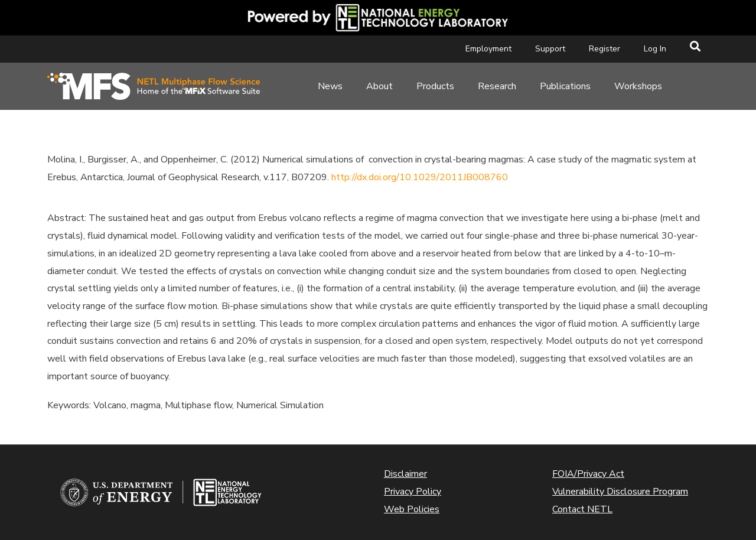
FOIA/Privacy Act (588, 474)
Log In (655, 49)
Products (435, 86)
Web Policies (412, 509)
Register (605, 49)
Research (497, 86)
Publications (565, 86)
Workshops (638, 86)
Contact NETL (582, 509)
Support (550, 49)
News (330, 86)
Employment (488, 49)
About (379, 86)
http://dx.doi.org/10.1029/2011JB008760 (420, 177)
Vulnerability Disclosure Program (620, 492)
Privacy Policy (413, 492)
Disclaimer (405, 474)
